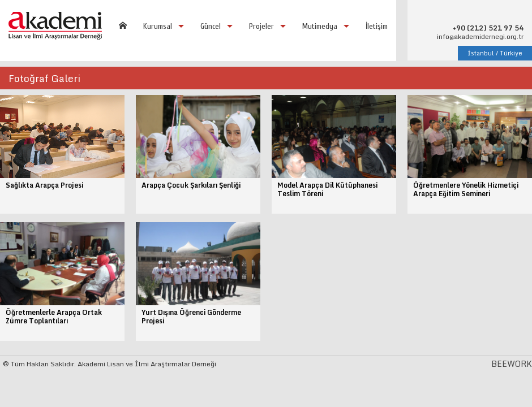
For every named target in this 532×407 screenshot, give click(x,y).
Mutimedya (320, 26)
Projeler (261, 26)
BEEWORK (512, 364)
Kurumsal (158, 26)
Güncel (211, 26)
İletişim (377, 26)
